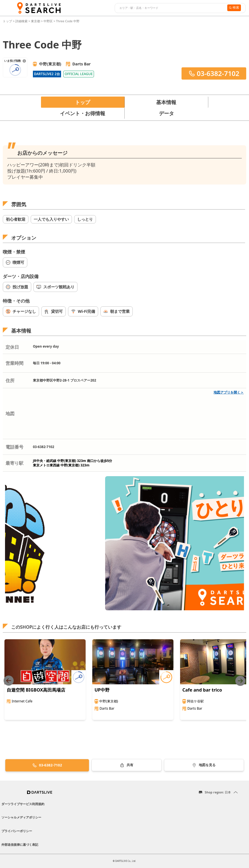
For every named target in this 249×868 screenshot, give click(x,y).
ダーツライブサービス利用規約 (23, 804)
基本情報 (166, 102)
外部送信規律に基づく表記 (20, 844)
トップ (8, 21)
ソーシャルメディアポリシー (21, 817)
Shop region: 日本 (218, 792)
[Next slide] (240, 681)
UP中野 (102, 690)
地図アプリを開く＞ (229, 392)
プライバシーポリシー (17, 831)
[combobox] (170, 8)
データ (166, 113)
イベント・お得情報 (83, 113)
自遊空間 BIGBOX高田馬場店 (36, 690)
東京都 (36, 21)
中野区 (48, 21)
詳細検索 (22, 21)
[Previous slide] (9, 681)
